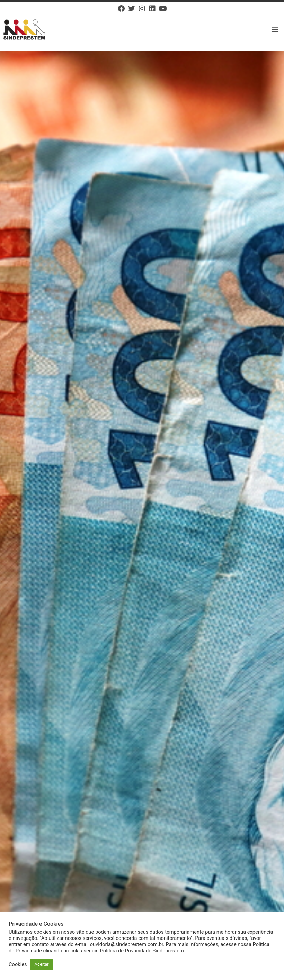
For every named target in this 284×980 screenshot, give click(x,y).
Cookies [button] (18, 964)
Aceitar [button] (42, 964)
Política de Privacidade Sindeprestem (142, 951)
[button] (275, 30)
